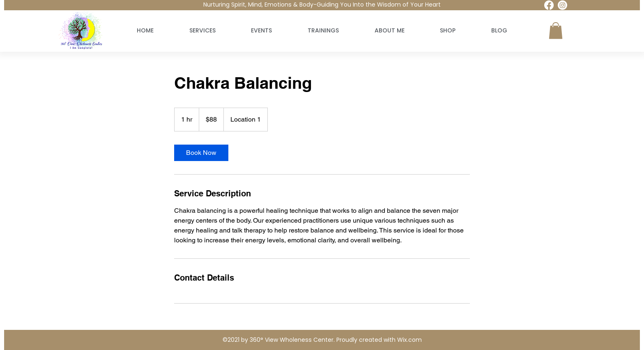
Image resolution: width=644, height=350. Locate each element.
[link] (201, 153)
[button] (556, 31)
